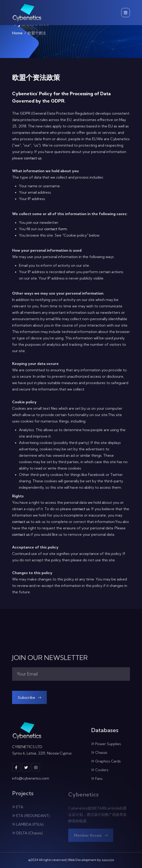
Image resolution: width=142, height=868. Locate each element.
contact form (56, 229)
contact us (33, 158)
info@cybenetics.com (31, 781)
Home (17, 34)
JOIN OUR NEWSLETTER (50, 658)
